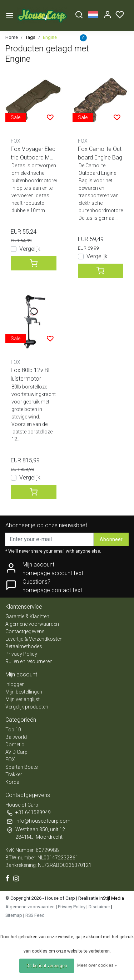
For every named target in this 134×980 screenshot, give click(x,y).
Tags (30, 37)
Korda (12, 782)
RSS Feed (35, 915)
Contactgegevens (25, 631)
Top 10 (13, 730)
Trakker (14, 775)
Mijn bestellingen (24, 692)
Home (12, 37)
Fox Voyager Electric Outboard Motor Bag (33, 154)
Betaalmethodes (24, 646)
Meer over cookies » (97, 965)
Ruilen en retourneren (29, 661)
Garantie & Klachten (27, 616)
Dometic (15, 745)
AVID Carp (16, 752)
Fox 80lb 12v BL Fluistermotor (33, 374)
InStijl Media (111, 898)
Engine (50, 37)
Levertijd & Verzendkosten (34, 639)
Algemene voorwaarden (32, 624)
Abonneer (111, 540)
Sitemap (14, 915)
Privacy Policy (21, 654)
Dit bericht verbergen (47, 966)
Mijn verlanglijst (23, 699)
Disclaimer (99, 907)
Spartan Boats (22, 767)
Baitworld (16, 737)
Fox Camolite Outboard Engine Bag (100, 153)
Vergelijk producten (27, 707)
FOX (10, 760)
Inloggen (15, 684)
